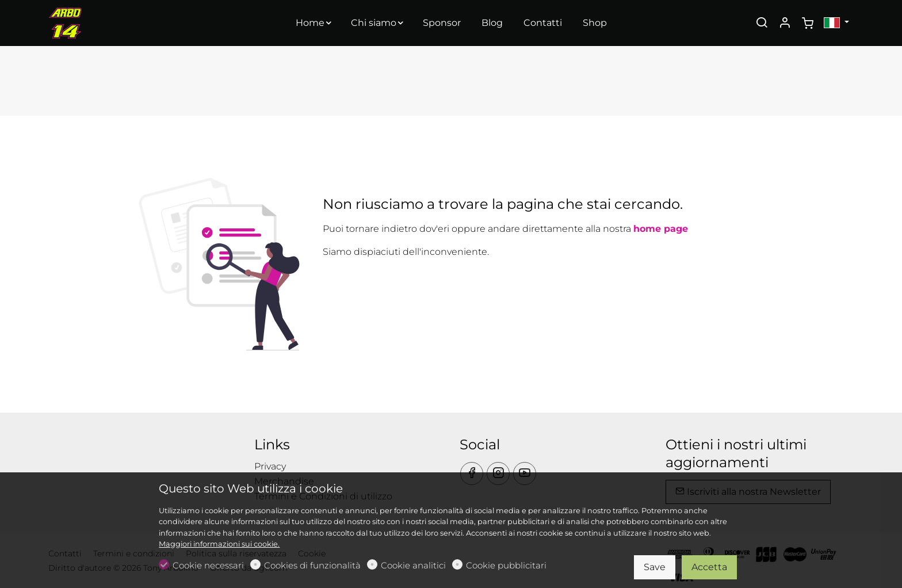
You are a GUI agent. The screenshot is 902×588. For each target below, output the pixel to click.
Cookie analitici (413, 565)
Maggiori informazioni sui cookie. (219, 544)
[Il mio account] (785, 24)
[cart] (808, 24)
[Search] (762, 24)
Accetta (709, 567)
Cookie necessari (208, 565)
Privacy (270, 466)
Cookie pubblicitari (506, 565)
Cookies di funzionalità (312, 565)
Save (655, 567)
